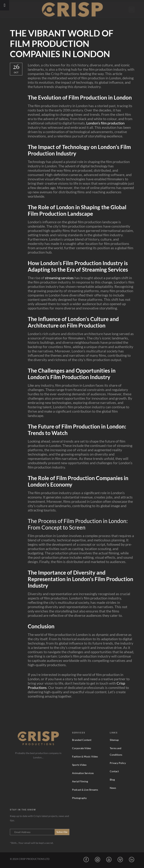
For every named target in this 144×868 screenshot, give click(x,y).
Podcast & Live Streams (85, 790)
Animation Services (83, 773)
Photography (79, 798)
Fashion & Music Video (85, 756)
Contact (114, 771)
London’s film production (105, 123)
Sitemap (114, 740)
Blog (112, 780)
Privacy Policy (118, 763)
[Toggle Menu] (5, 5)
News (113, 788)
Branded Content (82, 740)
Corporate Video (82, 748)
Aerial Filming (80, 781)
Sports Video (79, 765)
